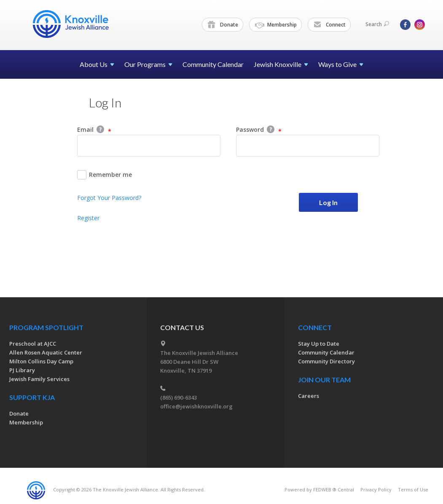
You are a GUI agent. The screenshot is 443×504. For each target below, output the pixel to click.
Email (94, 130)
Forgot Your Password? (109, 198)
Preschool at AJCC (33, 344)
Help (100, 129)
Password (259, 130)
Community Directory (326, 361)
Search (377, 24)
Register (88, 218)
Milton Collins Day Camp (41, 361)
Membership (276, 25)
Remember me (105, 175)
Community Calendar (213, 64)
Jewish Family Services (39, 379)
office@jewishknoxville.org (196, 406)
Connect (330, 25)
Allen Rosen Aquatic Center (46, 352)
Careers (309, 396)
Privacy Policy (376, 489)
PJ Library (22, 370)
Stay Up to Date (319, 344)
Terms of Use (413, 489)
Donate (223, 25)
